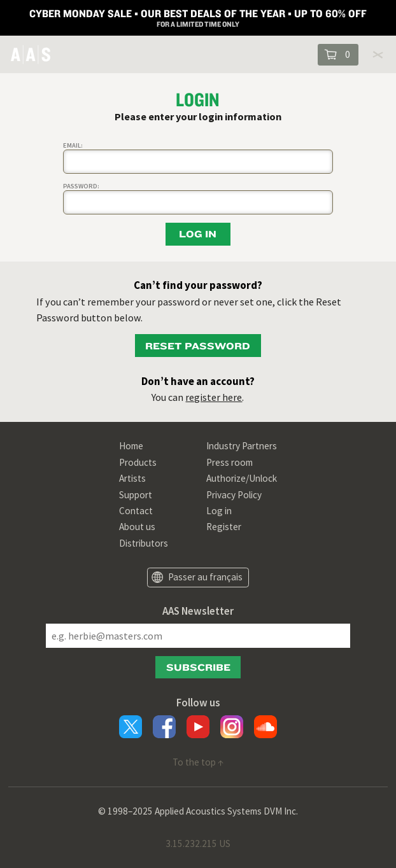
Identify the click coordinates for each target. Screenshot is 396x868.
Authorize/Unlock (242, 478)
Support (136, 495)
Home (131, 446)
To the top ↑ (198, 762)
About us (137, 527)
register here (214, 397)
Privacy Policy (234, 495)
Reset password (198, 346)
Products (138, 462)
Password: (81, 186)
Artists (132, 478)
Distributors (144, 543)
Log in (219, 511)
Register (224, 527)
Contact (136, 511)
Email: (73, 145)
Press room (230, 462)
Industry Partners (242, 446)
